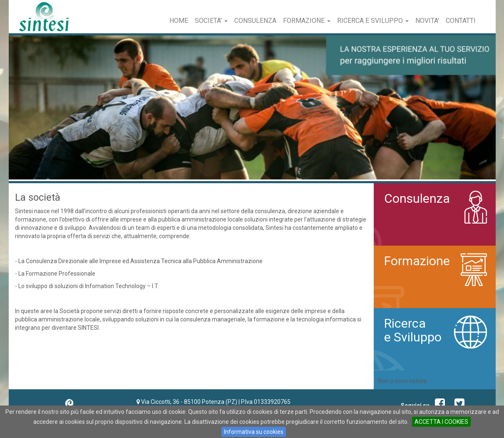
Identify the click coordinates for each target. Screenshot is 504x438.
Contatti (461, 21)
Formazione (307, 21)
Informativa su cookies (254, 432)
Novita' (427, 21)
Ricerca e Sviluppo (373, 21)
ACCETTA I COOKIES (441, 422)
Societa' (211, 21)
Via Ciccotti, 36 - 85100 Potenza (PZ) (189, 402)
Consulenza (255, 21)
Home (179, 21)
